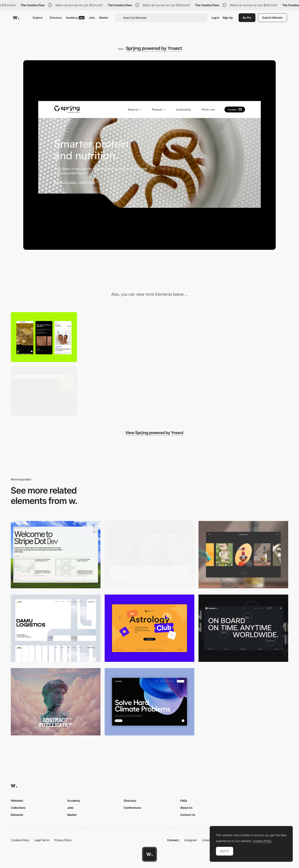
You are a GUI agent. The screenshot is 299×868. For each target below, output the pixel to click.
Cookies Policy (20, 840)
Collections (18, 808)
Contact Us (188, 815)
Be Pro (247, 18)
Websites (17, 801)
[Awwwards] (16, 18)
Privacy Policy (63, 840)
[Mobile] (44, 337)
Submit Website (272, 18)
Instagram (191, 840)
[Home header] (185, 337)
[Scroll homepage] (114, 337)
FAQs (184, 801)
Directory (56, 18)
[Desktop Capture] (149, 628)
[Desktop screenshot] (56, 628)
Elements (17, 815)
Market (104, 18)
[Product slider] (255, 337)
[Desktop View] (149, 702)
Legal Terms (42, 840)
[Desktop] (56, 555)
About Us (186, 808)
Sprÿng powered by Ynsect (154, 48)
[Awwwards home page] (149, 854)
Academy (75, 18)
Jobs (92, 18)
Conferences (132, 808)
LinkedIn (207, 840)
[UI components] (44, 391)
